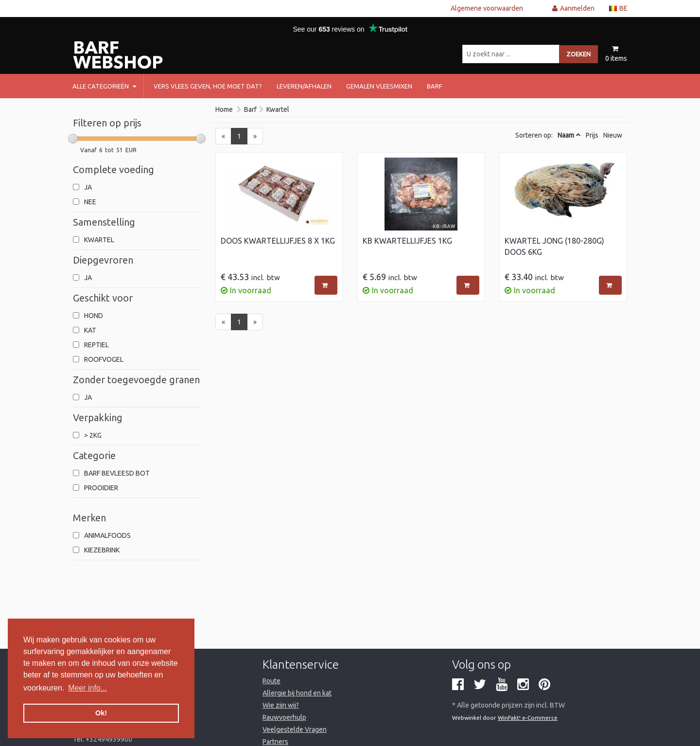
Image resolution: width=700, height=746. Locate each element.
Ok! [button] (101, 713)
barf (435, 86)
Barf (250, 109)
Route (271, 681)
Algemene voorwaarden (487, 8)
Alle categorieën (104, 86)
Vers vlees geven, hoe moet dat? (208, 86)
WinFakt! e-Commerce (528, 718)
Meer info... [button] (87, 688)
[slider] (73, 139)
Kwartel (278, 109)
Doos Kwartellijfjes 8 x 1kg (278, 241)
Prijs (592, 135)
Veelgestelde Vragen (295, 729)
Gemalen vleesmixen (379, 86)
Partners (275, 742)
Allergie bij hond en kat (297, 693)
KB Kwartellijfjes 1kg (407, 241)
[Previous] (223, 136)
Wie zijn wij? (281, 705)
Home (224, 109)
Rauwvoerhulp (284, 717)
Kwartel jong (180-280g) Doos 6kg (554, 246)
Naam (566, 135)
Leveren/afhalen (304, 86)
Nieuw (613, 135)
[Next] (255, 136)
